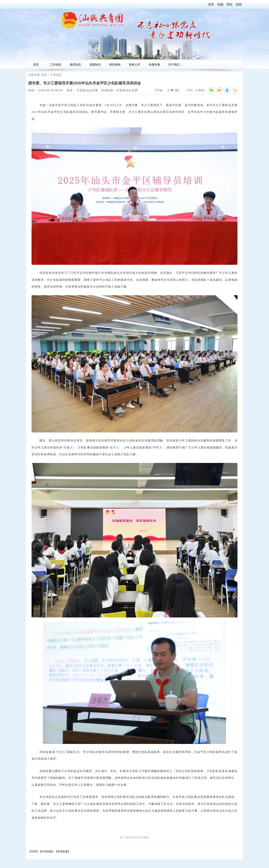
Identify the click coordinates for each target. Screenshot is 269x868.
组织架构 (115, 65)
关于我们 (174, 65)
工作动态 (56, 65)
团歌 (230, 4)
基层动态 (75, 65)
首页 (36, 65)
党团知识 (95, 65)
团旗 (239, 4)
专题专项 (154, 65)
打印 (190, 90)
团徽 (220, 4)
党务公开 (134, 65)
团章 (211, 4)
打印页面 (47, 852)
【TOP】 (34, 852)
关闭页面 (62, 852)
